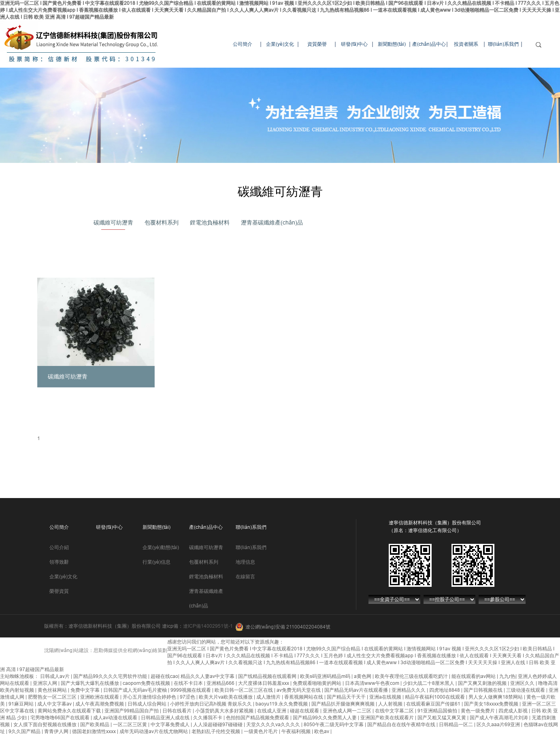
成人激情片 (269, 697)
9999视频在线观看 (191, 690)
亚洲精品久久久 (409, 690)
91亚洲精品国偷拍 (438, 711)
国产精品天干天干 (347, 697)
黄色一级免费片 (478, 711)
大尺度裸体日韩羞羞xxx (264, 683)
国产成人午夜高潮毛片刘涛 (499, 718)
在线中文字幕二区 (395, 711)
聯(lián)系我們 (503, 44)
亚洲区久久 (523, 683)
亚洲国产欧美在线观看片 (388, 718)
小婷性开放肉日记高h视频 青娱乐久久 (212, 704)
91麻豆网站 (22, 704)
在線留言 (245, 577)
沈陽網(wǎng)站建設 (66, 650)
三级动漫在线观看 (526, 690)
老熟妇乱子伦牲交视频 (216, 731)
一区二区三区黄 (131, 725)
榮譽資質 (59, 591)
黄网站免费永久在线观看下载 (70, 711)
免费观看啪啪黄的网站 (318, 683)
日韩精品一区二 (457, 725)
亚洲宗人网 (46, 683)
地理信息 (245, 562)
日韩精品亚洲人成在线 (166, 718)
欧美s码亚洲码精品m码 (326, 676)
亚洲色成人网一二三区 (348, 711)
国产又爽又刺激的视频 (483, 683)
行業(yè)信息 (157, 562)
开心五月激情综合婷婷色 (150, 697)
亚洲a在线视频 (386, 697)
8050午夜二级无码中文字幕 (334, 725)
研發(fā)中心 (354, 44)
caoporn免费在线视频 (147, 683)
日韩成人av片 (55, 676)
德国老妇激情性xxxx (95, 731)
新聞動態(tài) (392, 44)
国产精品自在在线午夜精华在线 (402, 725)
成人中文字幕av (55, 704)
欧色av (322, 731)
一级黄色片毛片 (261, 731)
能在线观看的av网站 (474, 676)
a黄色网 (363, 676)
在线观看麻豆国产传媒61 (434, 704)
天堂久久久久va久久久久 (274, 725)
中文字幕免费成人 (171, 725)
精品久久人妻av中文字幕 (208, 676)
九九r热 (507, 676)
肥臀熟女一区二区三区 (53, 697)
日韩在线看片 (178, 711)
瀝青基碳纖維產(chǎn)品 (272, 222)
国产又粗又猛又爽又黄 (442, 718)
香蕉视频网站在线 (304, 697)
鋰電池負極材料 (210, 222)
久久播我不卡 (208, 718)
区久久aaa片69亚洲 (499, 725)
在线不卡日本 (189, 683)
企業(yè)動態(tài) (161, 547)
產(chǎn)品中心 (429, 44)
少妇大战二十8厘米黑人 (429, 683)
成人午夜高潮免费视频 (100, 704)
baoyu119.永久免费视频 (282, 704)
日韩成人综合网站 (148, 704)
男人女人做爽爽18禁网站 (496, 697)
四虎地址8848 (445, 690)
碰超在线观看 (305, 711)
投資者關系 (466, 44)
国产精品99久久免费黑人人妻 (325, 718)
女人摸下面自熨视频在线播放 (46, 725)
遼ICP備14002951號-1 (208, 626)
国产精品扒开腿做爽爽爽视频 (344, 704)
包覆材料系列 (162, 222)
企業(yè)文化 (280, 44)
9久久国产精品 (25, 731)
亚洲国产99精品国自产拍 (132, 711)
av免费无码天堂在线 (299, 690)
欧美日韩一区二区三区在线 (244, 690)
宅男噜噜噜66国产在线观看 (61, 718)
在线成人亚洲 (272, 711)
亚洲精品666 (221, 683)
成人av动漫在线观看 (116, 718)
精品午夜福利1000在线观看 (435, 697)
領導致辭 (59, 562)
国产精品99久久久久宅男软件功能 (111, 676)
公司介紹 (59, 547)
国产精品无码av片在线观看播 (357, 690)
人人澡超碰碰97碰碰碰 (218, 725)
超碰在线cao (164, 676)
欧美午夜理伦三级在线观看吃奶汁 (412, 676)
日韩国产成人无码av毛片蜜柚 (136, 690)
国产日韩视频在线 (484, 690)
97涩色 (188, 697)
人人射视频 (391, 704)
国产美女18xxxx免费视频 (492, 704)
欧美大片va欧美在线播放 (226, 697)
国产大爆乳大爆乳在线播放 (90, 683)
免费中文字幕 (86, 690)
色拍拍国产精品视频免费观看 (258, 718)
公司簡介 (243, 44)
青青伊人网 (57, 731)
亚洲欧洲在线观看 (100, 697)
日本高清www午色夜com (373, 683)
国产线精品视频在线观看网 (268, 676)
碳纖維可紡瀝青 (113, 222)
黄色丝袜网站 (53, 690)
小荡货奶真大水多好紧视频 (225, 711)
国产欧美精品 (95, 725)
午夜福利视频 (297, 731)
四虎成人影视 (514, 711)
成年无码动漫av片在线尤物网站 (154, 731)
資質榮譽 (317, 44)
